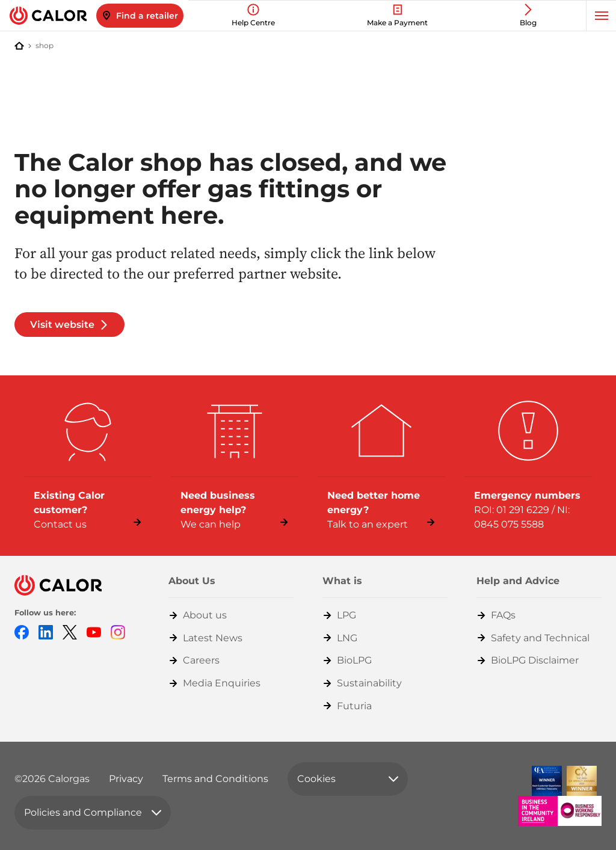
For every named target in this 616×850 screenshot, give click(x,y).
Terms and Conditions (215, 779)
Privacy (126, 779)
